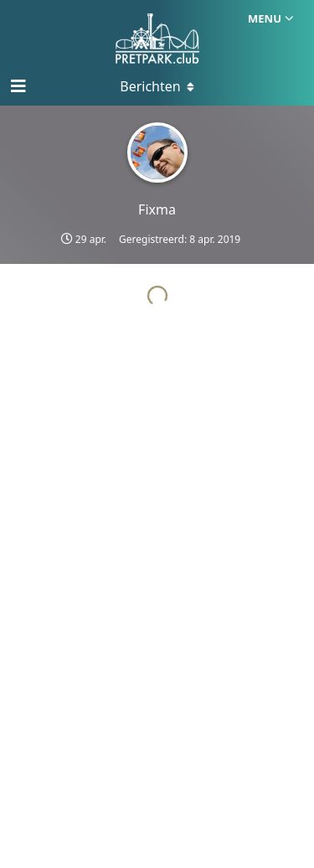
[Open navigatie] (17, 86)
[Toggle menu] (157, 86)
